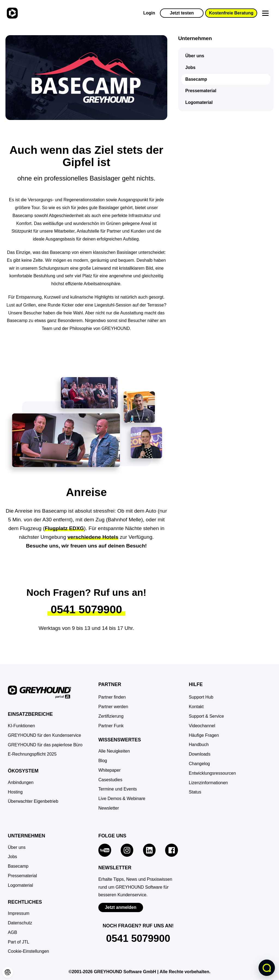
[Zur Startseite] (12, 13)
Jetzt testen (182, 13)
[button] (28, 952)
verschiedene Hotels (93, 537)
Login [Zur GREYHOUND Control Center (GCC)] (149, 13)
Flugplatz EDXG (64, 528)
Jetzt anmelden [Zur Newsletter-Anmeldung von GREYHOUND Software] (121, 907)
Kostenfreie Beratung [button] (231, 13)
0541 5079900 (86, 610)
